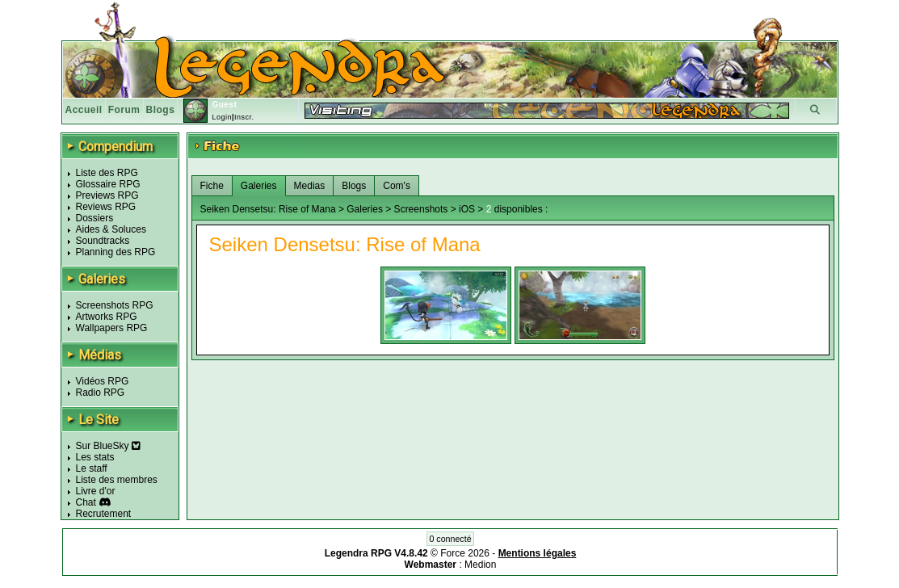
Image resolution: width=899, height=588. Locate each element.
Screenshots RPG (115, 305)
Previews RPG (107, 195)
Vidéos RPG (103, 381)
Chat (86, 502)
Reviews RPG (106, 207)
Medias (310, 186)
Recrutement (104, 514)
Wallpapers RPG (112, 328)
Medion (480, 565)
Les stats (95, 457)
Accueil (84, 110)
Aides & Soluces (111, 229)
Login (222, 117)
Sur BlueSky (108, 446)
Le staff (92, 468)
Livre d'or (96, 491)
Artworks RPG (107, 317)
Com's (397, 186)
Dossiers (95, 218)
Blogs (161, 110)
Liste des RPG (107, 173)
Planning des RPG (116, 252)
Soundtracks (103, 241)
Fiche (212, 186)
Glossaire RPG (108, 184)
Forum (124, 110)
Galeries (259, 186)
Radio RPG (101, 393)
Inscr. (244, 117)
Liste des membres (117, 480)
